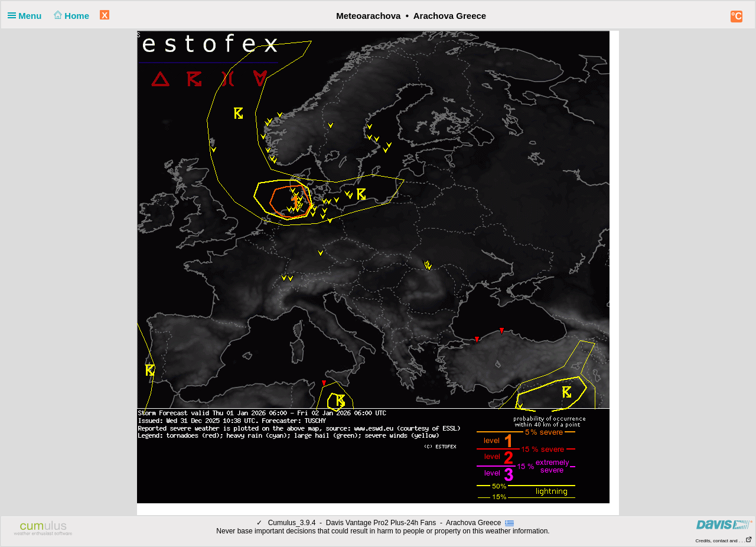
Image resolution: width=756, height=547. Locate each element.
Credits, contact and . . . (724, 541)
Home (71, 16)
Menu (27, 16)
